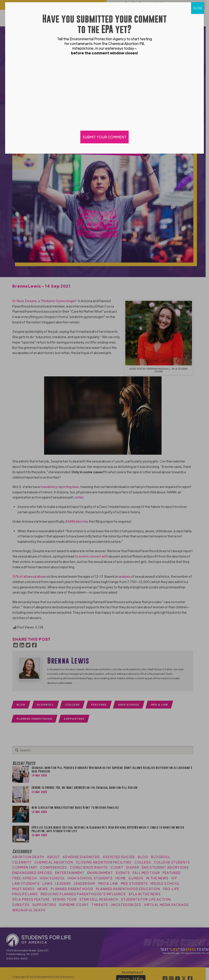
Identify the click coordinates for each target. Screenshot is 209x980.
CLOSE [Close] (197, 8)
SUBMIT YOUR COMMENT (104, 137)
